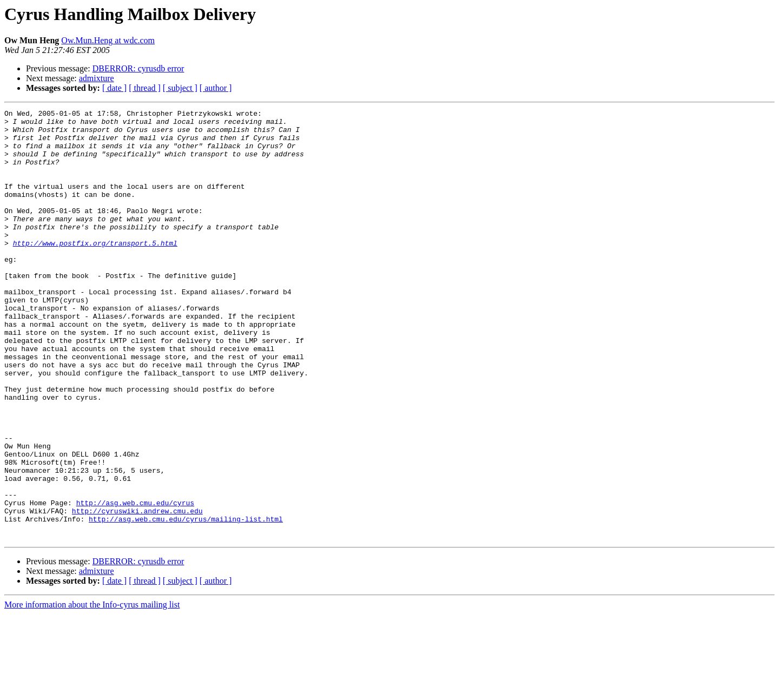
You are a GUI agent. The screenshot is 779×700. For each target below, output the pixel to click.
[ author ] (216, 88)
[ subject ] (180, 88)
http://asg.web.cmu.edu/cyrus (135, 582)
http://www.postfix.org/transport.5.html (95, 270)
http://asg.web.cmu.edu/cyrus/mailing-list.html (186, 602)
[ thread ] (145, 88)
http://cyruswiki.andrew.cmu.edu (137, 592)
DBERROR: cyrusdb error (138, 68)
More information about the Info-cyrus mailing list (92, 691)
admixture (97, 78)
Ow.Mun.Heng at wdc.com (108, 40)
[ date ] (114, 88)
